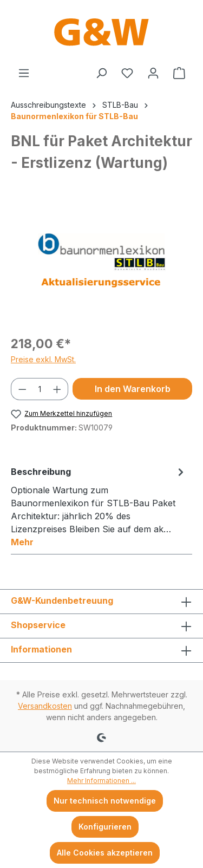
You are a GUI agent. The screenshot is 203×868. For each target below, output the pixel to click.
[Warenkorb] (179, 73)
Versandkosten (45, 706)
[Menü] (24, 73)
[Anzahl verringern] (22, 389)
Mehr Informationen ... (101, 781)
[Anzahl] (40, 389)
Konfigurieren (105, 827)
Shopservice (38, 625)
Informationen (41, 649)
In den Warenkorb (133, 389)
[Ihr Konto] (153, 73)
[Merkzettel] (127, 73)
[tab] (99, 506)
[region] (101, 265)
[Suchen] (101, 73)
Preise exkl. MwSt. (43, 359)
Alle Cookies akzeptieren (105, 853)
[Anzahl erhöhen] (57, 389)
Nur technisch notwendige (105, 801)
